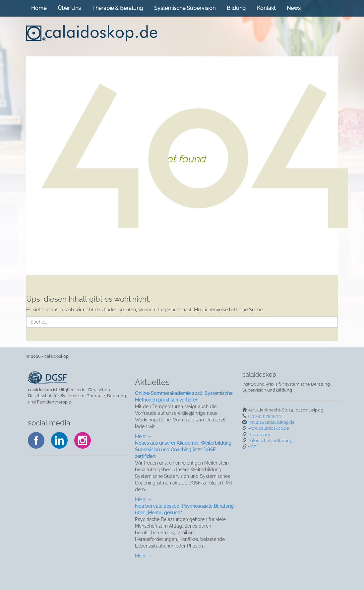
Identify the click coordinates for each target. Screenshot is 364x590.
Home (39, 8)
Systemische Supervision (185, 8)
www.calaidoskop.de (268, 428)
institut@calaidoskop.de (271, 422)
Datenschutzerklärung (270, 441)
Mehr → (143, 436)
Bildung (236, 8)
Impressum (259, 435)
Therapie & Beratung (118, 8)
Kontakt (266, 8)
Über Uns (69, 8)
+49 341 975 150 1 (264, 416)
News (294, 8)
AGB (252, 447)
